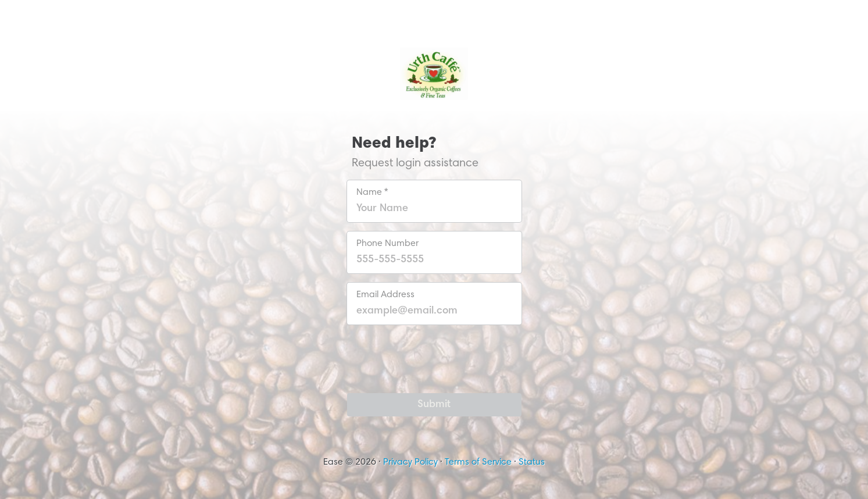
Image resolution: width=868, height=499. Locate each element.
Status (532, 462)
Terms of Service (478, 462)
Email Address (385, 295)
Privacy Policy (410, 462)
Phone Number (387, 244)
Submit (434, 405)
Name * (372, 193)
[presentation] (434, 357)
